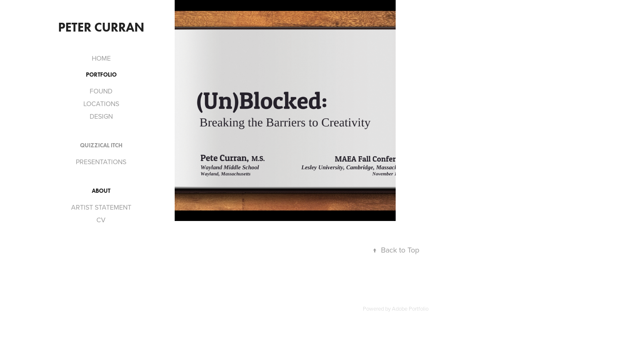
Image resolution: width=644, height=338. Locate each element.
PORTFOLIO (101, 75)
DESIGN (101, 116)
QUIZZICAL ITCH (101, 145)
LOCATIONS (101, 104)
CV (101, 220)
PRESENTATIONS (101, 162)
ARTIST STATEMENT (101, 207)
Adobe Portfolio (410, 309)
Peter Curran (101, 27)
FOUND (101, 91)
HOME (101, 58)
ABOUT (101, 191)
